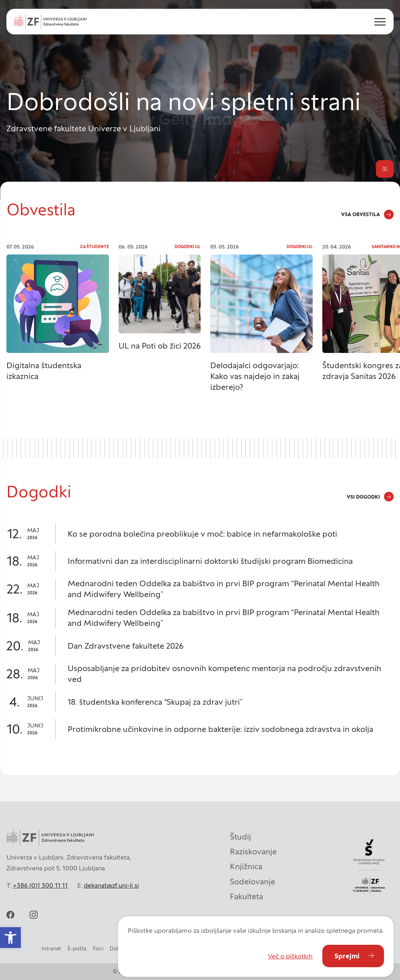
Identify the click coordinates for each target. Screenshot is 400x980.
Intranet (51, 949)
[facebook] (10, 915)
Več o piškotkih (290, 956)
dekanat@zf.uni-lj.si (111, 885)
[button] (10, 938)
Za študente (94, 247)
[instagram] (34, 915)
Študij (240, 837)
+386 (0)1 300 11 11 (40, 885)
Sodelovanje (252, 882)
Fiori (98, 949)
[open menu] (377, 22)
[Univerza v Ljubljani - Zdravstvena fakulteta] (50, 22)
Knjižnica (246, 866)
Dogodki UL (188, 247)
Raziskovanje (253, 852)
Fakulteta (246, 896)
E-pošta (77, 949)
